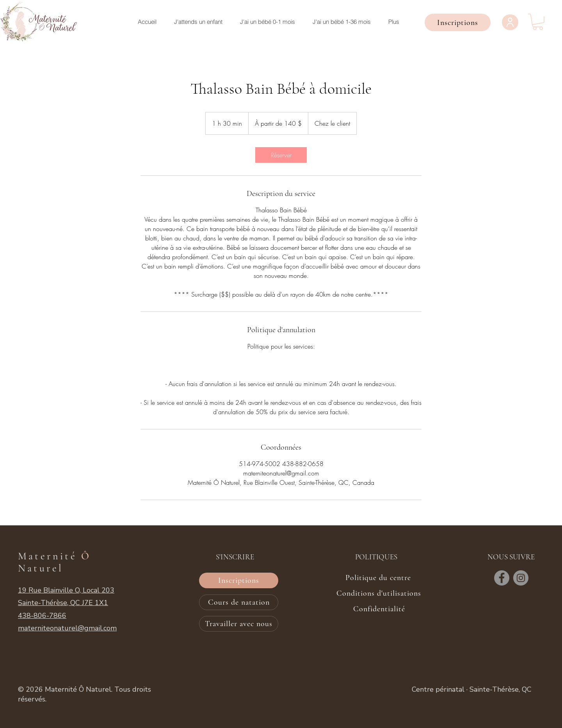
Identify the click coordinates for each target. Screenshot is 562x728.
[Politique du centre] (378, 578)
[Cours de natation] (239, 602)
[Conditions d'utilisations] (379, 593)
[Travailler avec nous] (239, 624)
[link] (281, 155)
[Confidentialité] (379, 609)
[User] (510, 22)
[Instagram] (521, 578)
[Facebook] (502, 578)
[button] (458, 22)
